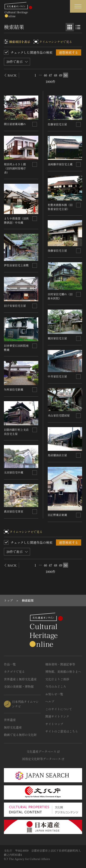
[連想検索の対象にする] (35, 124)
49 (61, 75)
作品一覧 (10, 664)
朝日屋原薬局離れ (15, 124)
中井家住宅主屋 (57, 376)
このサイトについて (59, 709)
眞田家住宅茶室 (14, 511)
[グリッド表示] (70, 27)
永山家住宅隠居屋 (59, 415)
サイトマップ (54, 724)
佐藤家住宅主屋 (57, 124)
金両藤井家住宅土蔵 (60, 164)
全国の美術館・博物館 (19, 686)
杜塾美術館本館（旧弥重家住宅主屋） (60, 207)
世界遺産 (10, 720)
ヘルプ (50, 701)
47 (51, 75)
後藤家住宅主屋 (57, 250)
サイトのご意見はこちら (62, 731)
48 (56, 75)
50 (66, 75)
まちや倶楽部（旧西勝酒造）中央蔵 (16, 220)
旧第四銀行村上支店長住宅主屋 (16, 432)
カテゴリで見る (14, 672)
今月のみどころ (56, 686)
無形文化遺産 (13, 727)
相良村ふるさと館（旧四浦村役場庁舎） (15, 168)
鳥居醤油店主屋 (57, 455)
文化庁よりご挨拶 (57, 679)
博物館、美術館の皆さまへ (63, 672)
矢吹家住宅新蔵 (14, 389)
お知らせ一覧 (54, 694)
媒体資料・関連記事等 (60, 664)
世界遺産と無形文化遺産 (20, 679)
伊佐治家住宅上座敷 (16, 265)
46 (46, 75)
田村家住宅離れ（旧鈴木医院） (60, 296)
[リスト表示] (78, 27)
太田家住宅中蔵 (14, 472)
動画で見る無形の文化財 (20, 735)
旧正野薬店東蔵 (57, 515)
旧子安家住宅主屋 (15, 306)
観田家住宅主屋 (57, 338)
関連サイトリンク (57, 716)
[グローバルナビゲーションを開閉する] (78, 6)
